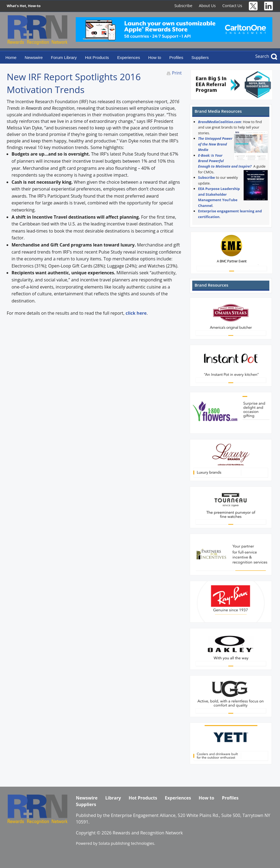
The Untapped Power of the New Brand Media (215, 144)
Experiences (129, 57)
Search (262, 56)
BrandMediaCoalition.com (219, 122)
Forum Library (64, 57)
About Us (207, 6)
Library (113, 798)
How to (155, 57)
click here (136, 313)
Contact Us (232, 6)
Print (177, 73)
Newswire (34, 57)
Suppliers (200, 57)
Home (11, 57)
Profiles (176, 57)
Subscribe (183, 6)
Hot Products (97, 57)
